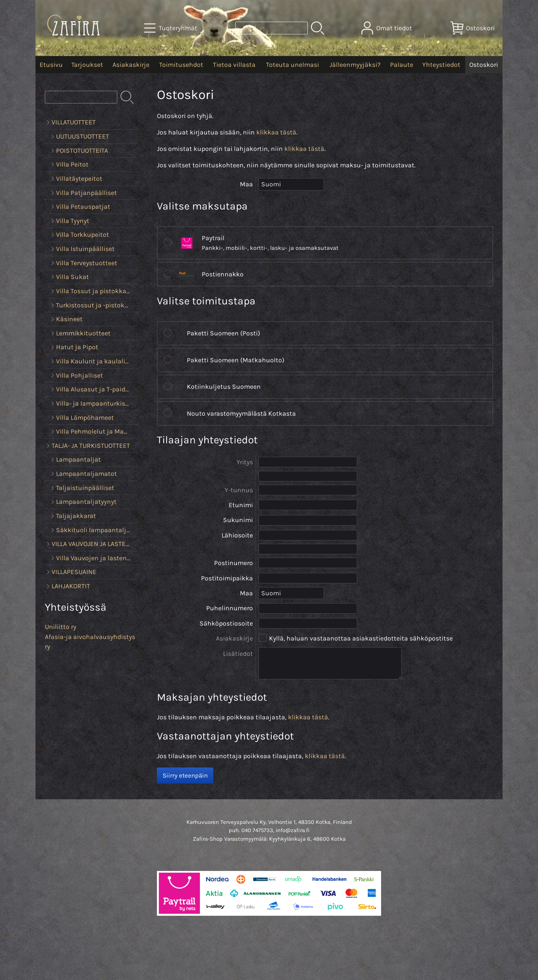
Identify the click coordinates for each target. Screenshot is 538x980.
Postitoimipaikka (227, 578)
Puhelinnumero (230, 608)
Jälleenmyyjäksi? (355, 65)
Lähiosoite (237, 535)
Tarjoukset (87, 65)
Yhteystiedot (441, 65)
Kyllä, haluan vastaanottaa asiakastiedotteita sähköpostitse (361, 638)
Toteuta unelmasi (293, 65)
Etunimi (241, 505)
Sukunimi (238, 520)
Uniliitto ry (61, 627)
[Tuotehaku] (272, 28)
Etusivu (51, 65)
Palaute (402, 65)
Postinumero (234, 563)
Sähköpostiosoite (226, 623)
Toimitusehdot (181, 65)
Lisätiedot (238, 654)
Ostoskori (484, 65)
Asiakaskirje (131, 65)
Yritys (245, 462)
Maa (246, 593)
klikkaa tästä (276, 132)
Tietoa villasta (234, 65)
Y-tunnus (239, 490)
